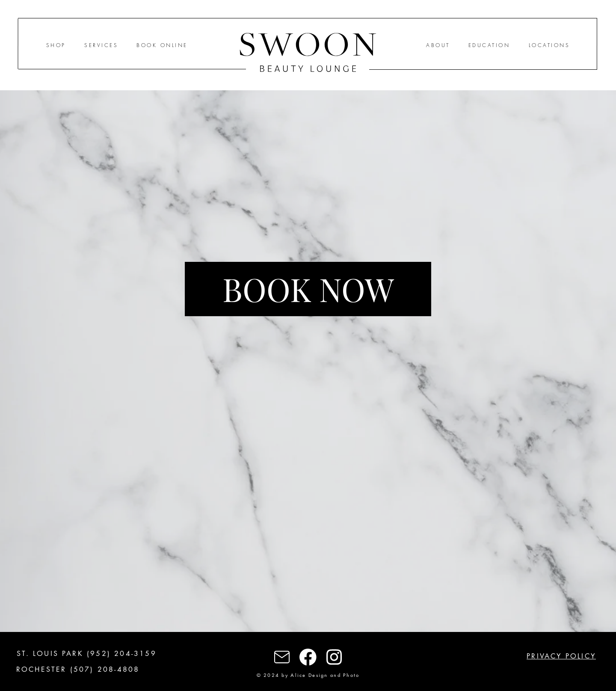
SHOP (56, 45)
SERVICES (101, 45)
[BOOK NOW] (308, 289)
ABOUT (438, 45)
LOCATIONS (549, 45)
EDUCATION (489, 45)
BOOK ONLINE (162, 45)
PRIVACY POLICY (561, 656)
